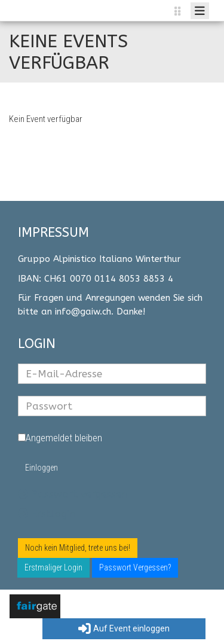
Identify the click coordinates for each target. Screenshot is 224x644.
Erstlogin (47, 514)
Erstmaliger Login (53, 567)
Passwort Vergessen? (135, 567)
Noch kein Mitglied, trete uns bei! (78, 548)
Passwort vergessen (73, 494)
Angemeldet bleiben (60, 438)
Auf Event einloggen (124, 629)
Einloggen (42, 468)
